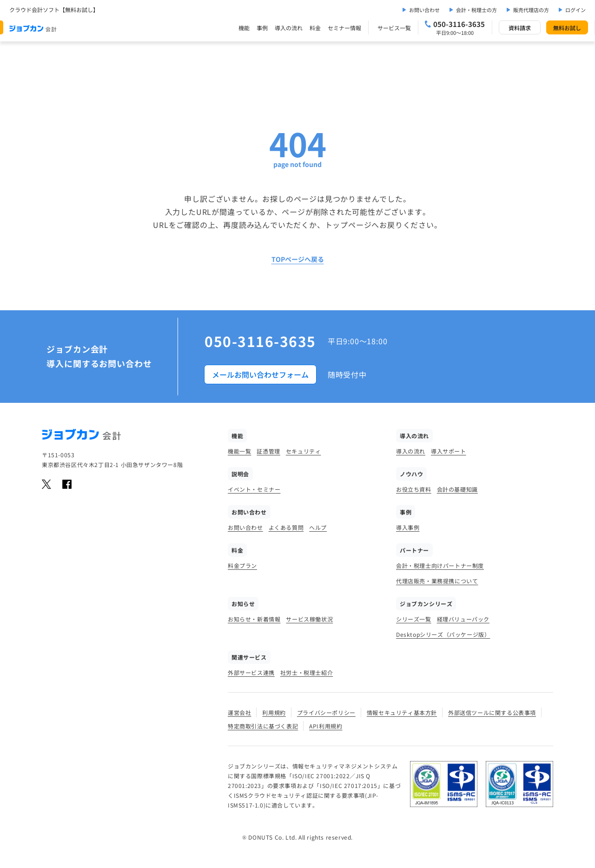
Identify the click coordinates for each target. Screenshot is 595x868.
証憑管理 (268, 451)
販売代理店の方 (531, 10)
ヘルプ (318, 527)
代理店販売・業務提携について (437, 581)
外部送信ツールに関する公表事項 (492, 712)
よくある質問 (286, 527)
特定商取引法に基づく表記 (263, 726)
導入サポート (449, 451)
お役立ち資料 (414, 489)
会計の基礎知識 (457, 489)
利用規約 (274, 712)
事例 (262, 28)
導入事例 (408, 527)
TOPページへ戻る (298, 259)
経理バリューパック (463, 619)
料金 (315, 28)
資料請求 (520, 28)
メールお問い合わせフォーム (260, 374)
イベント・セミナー (254, 489)
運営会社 (239, 712)
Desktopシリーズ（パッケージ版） (443, 634)
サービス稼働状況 (309, 619)
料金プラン (242, 565)
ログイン (575, 10)
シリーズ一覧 (414, 619)
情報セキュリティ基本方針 (402, 712)
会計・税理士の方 (476, 10)
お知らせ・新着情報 (254, 619)
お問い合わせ (424, 10)
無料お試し (567, 28)
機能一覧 (239, 451)
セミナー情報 (344, 28)
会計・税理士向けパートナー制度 (440, 565)
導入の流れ (289, 28)
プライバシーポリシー (326, 712)
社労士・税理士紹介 (307, 672)
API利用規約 (326, 726)
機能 (244, 28)
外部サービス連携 (251, 672)
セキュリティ (304, 451)
